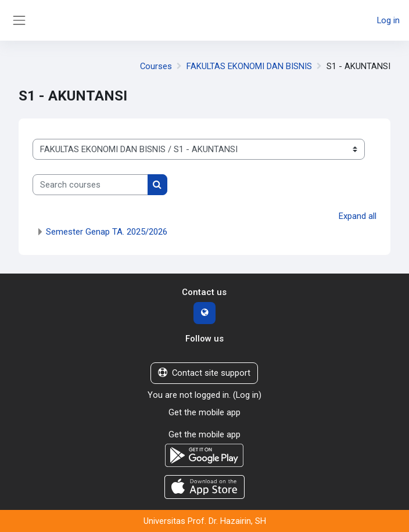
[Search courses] (90, 185)
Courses (156, 66)
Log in (388, 20)
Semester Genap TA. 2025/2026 (107, 232)
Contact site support (204, 373)
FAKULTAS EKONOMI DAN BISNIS (249, 66)
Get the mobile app (204, 412)
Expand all (358, 216)
